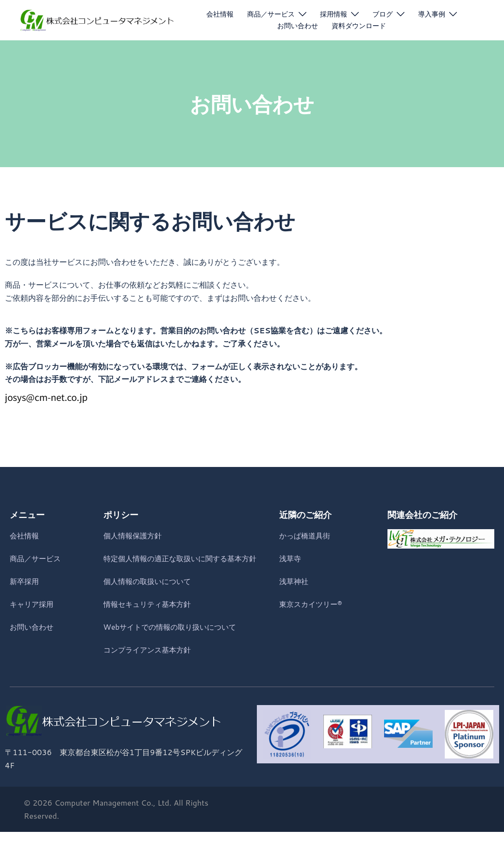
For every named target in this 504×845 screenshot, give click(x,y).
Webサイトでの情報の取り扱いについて (174, 640)
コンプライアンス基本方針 (150, 662)
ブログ (383, 14)
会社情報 (220, 14)
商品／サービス (271, 14)
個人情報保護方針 (134, 535)
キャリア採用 (33, 604)
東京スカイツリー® (313, 604)
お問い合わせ (298, 26)
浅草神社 (295, 581)
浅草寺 (291, 558)
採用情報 (334, 14)
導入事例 (432, 14)
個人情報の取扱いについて (150, 594)
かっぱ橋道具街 (306, 535)
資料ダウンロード (359, 26)
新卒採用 (25, 581)
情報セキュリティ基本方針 (150, 617)
